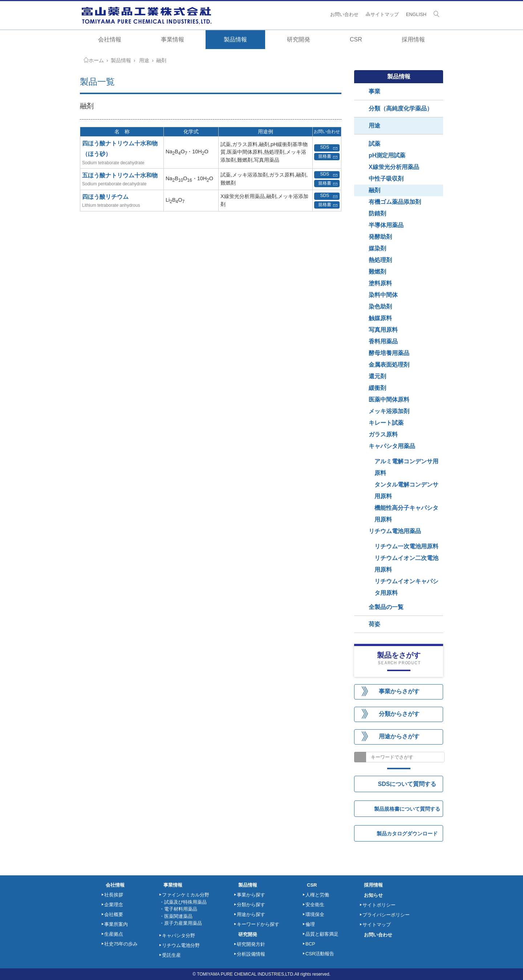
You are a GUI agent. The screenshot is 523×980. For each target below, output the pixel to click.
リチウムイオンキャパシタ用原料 (406, 587)
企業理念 (114, 905)
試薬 (374, 144)
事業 (374, 91)
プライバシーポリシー (386, 915)
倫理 (310, 924)
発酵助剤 (380, 237)
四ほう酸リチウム (105, 197)
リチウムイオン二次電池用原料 (406, 564)
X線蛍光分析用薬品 (394, 167)
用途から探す (251, 914)
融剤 (161, 60)
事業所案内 (116, 924)
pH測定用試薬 (387, 155)
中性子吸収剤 (386, 179)
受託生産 (171, 955)
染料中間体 (383, 295)
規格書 (328, 157)
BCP (310, 944)
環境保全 (315, 914)
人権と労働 (317, 895)
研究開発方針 (251, 944)
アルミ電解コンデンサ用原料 (406, 467)
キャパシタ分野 (179, 935)
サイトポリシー (379, 905)
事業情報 (173, 885)
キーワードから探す (258, 924)
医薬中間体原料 (389, 400)
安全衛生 (315, 905)
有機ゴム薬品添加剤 (395, 202)
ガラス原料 (383, 434)
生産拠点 (114, 934)
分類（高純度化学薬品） (401, 108)
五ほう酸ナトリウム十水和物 (120, 175)
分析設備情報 (251, 954)
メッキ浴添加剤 (389, 411)
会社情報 (110, 39)
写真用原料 (383, 330)
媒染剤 (377, 248)
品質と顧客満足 (322, 934)
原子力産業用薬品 (183, 923)
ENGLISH (416, 14)
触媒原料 (380, 318)
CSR (312, 885)
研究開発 (248, 934)
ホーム (96, 60)
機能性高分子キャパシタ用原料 (406, 514)
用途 (144, 60)
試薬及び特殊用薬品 (185, 902)
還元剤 (377, 376)
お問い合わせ (344, 14)
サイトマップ (382, 14)
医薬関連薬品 (178, 916)
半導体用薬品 (386, 225)
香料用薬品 (383, 341)
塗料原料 (380, 283)
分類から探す (251, 905)
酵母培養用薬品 (389, 353)
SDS (329, 148)
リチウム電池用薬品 (395, 531)
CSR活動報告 (320, 954)
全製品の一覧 (386, 607)
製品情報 (121, 60)
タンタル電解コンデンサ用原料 (406, 490)
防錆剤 (377, 213)
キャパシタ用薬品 (392, 446)
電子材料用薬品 (181, 909)
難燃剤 (377, 272)
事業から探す (251, 895)
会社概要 (114, 914)
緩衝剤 (377, 388)
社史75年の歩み (121, 944)
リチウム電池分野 (181, 945)
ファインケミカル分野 (186, 895)
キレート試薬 (386, 423)
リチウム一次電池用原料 (406, 546)
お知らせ (373, 895)
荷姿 (374, 624)
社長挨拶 (114, 895)
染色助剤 (380, 306)
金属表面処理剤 (389, 365)
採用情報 (413, 39)
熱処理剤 (380, 260)
